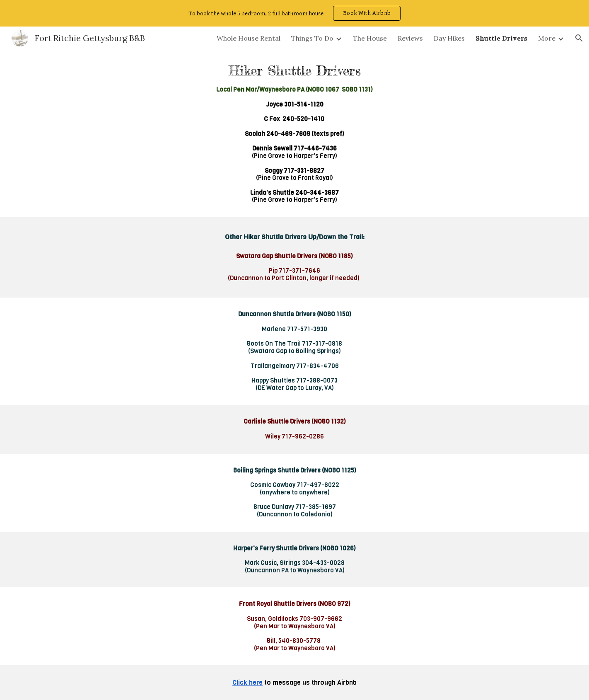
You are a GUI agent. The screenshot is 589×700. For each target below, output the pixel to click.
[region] (294, 13)
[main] (294, 133)
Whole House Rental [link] (249, 38)
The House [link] (370, 38)
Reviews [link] (410, 38)
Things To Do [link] (312, 38)
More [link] (547, 38)
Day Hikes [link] (449, 38)
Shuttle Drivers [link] (501, 38)
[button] (579, 38)
